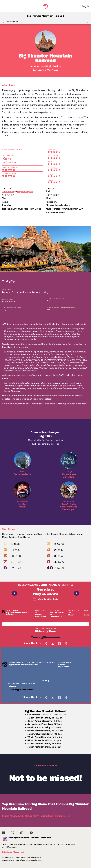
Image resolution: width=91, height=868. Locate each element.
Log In (85, 6)
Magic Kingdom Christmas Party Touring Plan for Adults (36, 816)
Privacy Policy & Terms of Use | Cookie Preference (22, 860)
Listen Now (14, 852)
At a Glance (12, 22)
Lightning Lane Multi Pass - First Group (22, 209)
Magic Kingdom (53, 66)
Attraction (38, 66)
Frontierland (8, 192)
